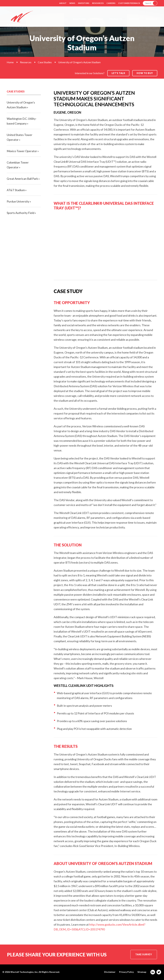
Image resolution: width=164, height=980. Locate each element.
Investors (84, 3)
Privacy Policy (126, 972)
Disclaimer (110, 972)
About (63, 3)
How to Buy (145, 73)
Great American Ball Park (22, 179)
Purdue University (18, 201)
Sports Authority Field (20, 213)
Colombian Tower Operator (18, 165)
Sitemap (142, 972)
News (72, 3)
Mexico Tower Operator (22, 151)
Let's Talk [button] (118, 73)
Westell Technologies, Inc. (24, 972)
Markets (98, 19)
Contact (152, 19)
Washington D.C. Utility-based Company (22, 121)
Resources (98, 3)
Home (10, 62)
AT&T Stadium (16, 190)
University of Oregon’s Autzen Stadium (79, 62)
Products (116, 19)
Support (134, 19)
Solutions (79, 19)
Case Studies (45, 62)
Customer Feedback (129, 3)
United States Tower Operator (20, 137)
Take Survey (144, 954)
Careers (111, 3)
